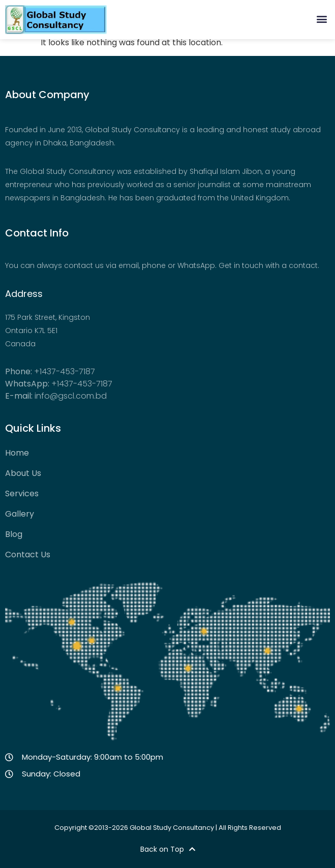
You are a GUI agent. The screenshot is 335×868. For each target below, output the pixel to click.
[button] (322, 19)
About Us (23, 473)
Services (22, 494)
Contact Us (28, 555)
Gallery (20, 514)
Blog (14, 534)
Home (17, 453)
